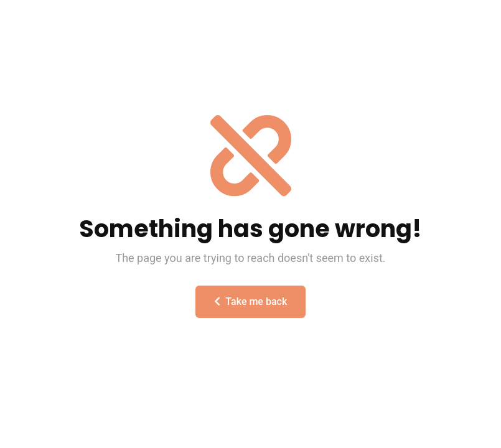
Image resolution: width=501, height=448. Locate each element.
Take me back (250, 301)
